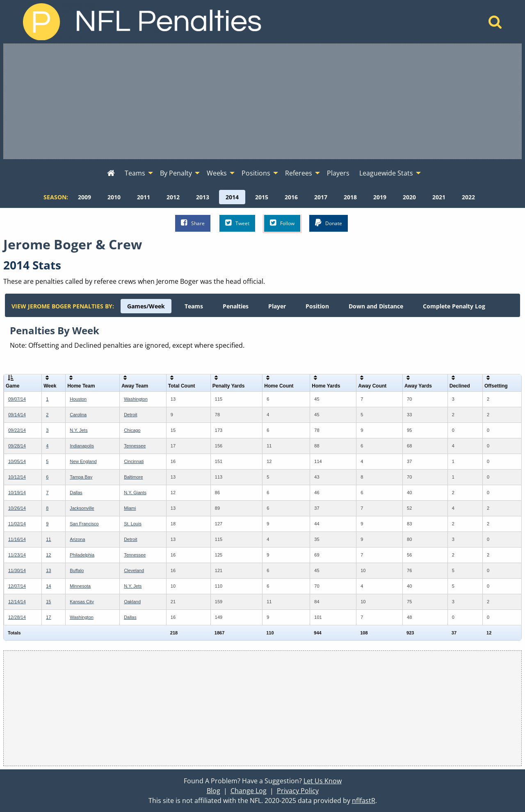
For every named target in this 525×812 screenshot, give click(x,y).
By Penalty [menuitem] (176, 173)
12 (48, 555)
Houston (78, 399)
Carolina (78, 415)
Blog (213, 791)
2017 (321, 197)
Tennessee (135, 446)
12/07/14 (17, 586)
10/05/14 (17, 461)
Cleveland (134, 570)
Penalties (236, 306)
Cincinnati (134, 461)
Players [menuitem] (338, 173)
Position (317, 306)
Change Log (249, 791)
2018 (350, 197)
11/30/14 (17, 570)
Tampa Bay (81, 477)
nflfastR (364, 801)
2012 (173, 197)
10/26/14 (17, 508)
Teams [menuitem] (135, 173)
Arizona (77, 539)
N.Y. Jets (79, 430)
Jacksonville (82, 508)
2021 (439, 197)
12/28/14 (17, 617)
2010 (114, 197)
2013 (203, 197)
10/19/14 (17, 493)
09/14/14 (17, 415)
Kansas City (82, 602)
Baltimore (133, 477)
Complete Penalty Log (454, 306)
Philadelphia (82, 555)
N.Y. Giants (135, 493)
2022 (468, 197)
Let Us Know (323, 781)
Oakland (132, 602)
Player (277, 306)
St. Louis (133, 524)
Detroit (130, 415)
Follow (282, 223)
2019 (380, 197)
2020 (409, 197)
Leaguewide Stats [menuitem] (386, 173)
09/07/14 (17, 399)
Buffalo (77, 570)
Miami (130, 508)
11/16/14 (17, 539)
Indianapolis (82, 446)
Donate (329, 223)
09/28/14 (17, 446)
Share (193, 223)
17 (48, 617)
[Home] (495, 24)
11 (48, 539)
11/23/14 (17, 555)
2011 (144, 197)
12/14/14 (17, 602)
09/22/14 (17, 430)
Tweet (237, 223)
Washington (136, 399)
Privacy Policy (298, 791)
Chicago (132, 430)
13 (48, 570)
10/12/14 (17, 477)
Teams (194, 306)
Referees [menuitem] (299, 173)
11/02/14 (17, 524)
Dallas (76, 493)
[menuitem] (111, 173)
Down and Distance (376, 306)
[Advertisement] (262, 101)
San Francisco (84, 524)
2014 (232, 197)
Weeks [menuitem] (217, 173)
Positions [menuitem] (256, 173)
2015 (262, 197)
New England (83, 461)
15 (48, 602)
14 (48, 586)
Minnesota (80, 586)
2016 (291, 197)
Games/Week (146, 306)
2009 (84, 197)
